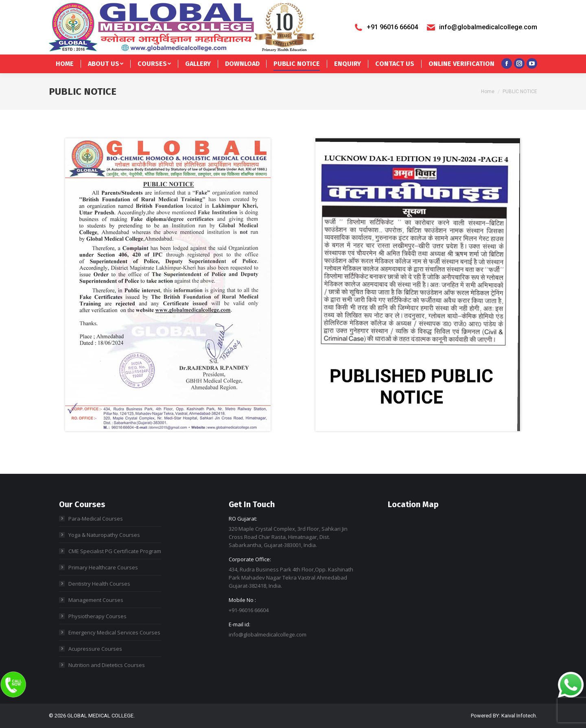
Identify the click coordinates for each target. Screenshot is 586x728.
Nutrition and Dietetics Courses (107, 665)
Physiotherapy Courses (97, 616)
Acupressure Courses (95, 649)
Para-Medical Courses (96, 519)
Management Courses (96, 600)
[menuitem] (65, 64)
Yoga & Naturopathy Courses (104, 535)
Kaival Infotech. (519, 716)
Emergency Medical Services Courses (114, 632)
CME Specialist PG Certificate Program (115, 551)
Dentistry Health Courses (99, 584)
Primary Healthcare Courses (103, 567)
